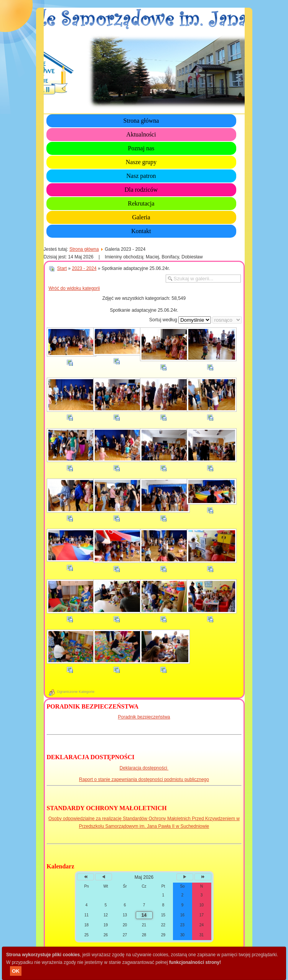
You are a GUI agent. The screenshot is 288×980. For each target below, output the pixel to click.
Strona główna (141, 121)
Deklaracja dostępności (144, 768)
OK (16, 971)
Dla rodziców (141, 190)
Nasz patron (141, 176)
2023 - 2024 (84, 268)
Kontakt (141, 231)
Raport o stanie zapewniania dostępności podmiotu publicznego (144, 779)
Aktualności (141, 134)
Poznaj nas (141, 148)
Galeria (141, 217)
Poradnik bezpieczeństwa (144, 717)
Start (62, 268)
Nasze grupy (141, 162)
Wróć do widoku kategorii (74, 288)
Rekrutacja (141, 203)
